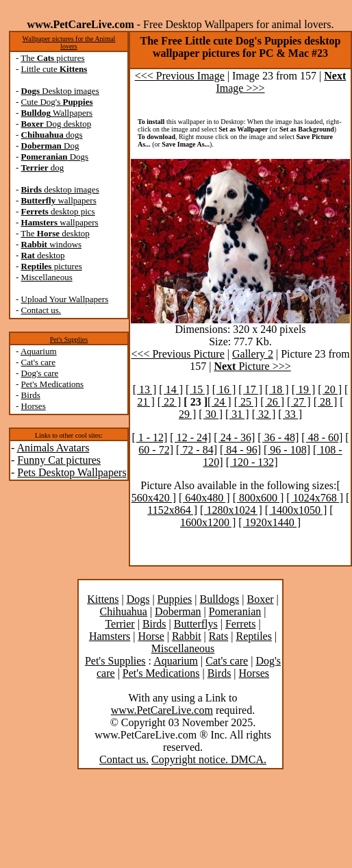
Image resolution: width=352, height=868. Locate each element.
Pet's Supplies (69, 339)
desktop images (60, 189)
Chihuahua (124, 611)
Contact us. (41, 310)
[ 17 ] (250, 389)
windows (52, 244)
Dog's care (40, 373)
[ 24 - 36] (234, 437)
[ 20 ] (330, 389)
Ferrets (240, 624)
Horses (34, 406)
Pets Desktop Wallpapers (72, 472)
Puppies (175, 599)
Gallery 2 (253, 354)
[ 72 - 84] (197, 450)
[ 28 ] (326, 402)
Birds (31, 395)
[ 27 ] (299, 402)
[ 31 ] (237, 414)
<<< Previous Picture (177, 354)
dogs (52, 135)
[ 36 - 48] (278, 437)
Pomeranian (235, 611)
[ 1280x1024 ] (231, 510)
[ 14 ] (171, 389)
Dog (50, 146)
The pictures (52, 58)
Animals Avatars (53, 448)
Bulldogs (219, 599)
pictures (52, 266)
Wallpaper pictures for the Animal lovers (69, 42)
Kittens (103, 599)
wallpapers (59, 200)
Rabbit (187, 636)
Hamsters (110, 636)
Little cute (54, 69)
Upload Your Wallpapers (65, 299)
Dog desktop (56, 124)
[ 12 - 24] (190, 437)
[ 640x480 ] (204, 498)
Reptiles (253, 636)
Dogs (55, 157)
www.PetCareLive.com (162, 710)
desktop (43, 255)
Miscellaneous (47, 277)
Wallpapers (57, 113)
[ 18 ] (277, 389)
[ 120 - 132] (252, 462)
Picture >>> (252, 366)
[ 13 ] (145, 389)
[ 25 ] (246, 402)
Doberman (178, 611)
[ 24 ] (219, 402)
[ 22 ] (169, 402)
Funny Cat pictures (59, 460)
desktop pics (58, 211)
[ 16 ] (224, 389)
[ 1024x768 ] (315, 498)
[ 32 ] (264, 414)
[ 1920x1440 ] (269, 522)
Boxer (260, 599)
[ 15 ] (198, 389)
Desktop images (60, 91)
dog (43, 168)
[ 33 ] (290, 414)
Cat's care (38, 362)
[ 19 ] (304, 389)
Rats (218, 636)
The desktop (55, 233)
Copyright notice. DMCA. (209, 759)
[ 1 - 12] (149, 437)
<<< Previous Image (180, 76)
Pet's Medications (53, 384)
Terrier (120, 624)
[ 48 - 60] (322, 437)
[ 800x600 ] (259, 498)
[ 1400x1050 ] (296, 510)
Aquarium (39, 351)
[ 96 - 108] (287, 450)
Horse (151, 636)
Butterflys (196, 624)
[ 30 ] (211, 414)
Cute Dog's (57, 102)
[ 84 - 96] (240, 450)
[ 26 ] (272, 402)
